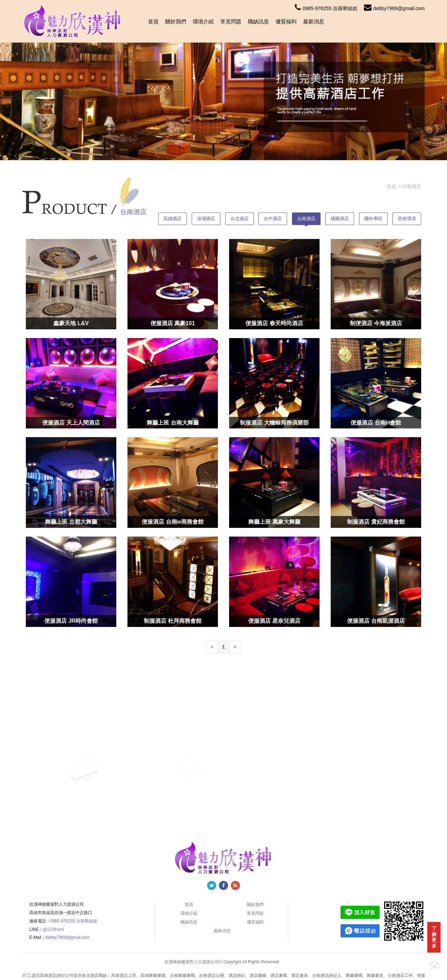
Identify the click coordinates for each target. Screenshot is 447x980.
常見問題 (231, 21)
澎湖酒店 (206, 219)
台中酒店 (273, 219)
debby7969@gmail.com (394, 8)
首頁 (153, 21)
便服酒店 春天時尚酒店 (274, 323)
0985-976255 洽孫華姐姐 (326, 8)
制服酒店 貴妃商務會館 (376, 522)
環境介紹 (203, 21)
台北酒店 (240, 219)
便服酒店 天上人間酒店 (71, 423)
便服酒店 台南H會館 (376, 423)
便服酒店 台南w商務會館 (173, 522)
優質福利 (286, 21)
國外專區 (373, 219)
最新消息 (314, 21)
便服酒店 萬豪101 (173, 323)
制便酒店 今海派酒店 (376, 323)
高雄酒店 (173, 219)
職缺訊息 (258, 21)
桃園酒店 (340, 219)
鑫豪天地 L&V (71, 323)
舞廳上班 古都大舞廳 (71, 522)
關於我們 (176, 21)
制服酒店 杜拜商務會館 (173, 621)
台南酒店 (306, 219)
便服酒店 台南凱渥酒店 (376, 621)
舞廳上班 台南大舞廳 (173, 423)
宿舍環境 (407, 219)
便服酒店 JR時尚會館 (71, 621)
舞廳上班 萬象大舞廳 (274, 522)
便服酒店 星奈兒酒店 (274, 621)
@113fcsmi (53, 929)
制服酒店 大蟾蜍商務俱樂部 (274, 423)
